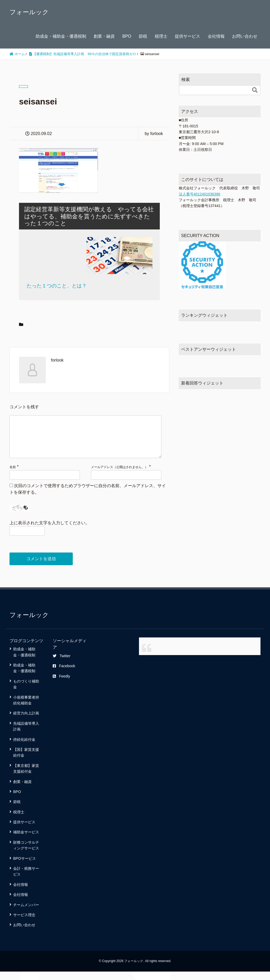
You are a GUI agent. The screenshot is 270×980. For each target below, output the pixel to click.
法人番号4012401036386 (199, 194)
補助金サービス (26, 840)
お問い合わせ (245, 36)
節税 (143, 36)
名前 (13, 475)
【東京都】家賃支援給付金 (26, 777)
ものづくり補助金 (26, 693)
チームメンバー (26, 913)
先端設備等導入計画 (26, 735)
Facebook (64, 674)
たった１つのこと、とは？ (57, 286)
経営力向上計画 (26, 722)
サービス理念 (24, 923)
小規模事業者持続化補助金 (26, 709)
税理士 (161, 36)
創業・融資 (104, 36)
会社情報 (216, 36)
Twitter (62, 664)
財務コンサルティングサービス (26, 854)
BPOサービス (25, 867)
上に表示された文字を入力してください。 (50, 531)
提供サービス (187, 36)
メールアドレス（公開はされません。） (119, 475)
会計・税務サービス (26, 880)
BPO (127, 36)
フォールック (29, 12)
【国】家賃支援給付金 (26, 761)
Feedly (61, 685)
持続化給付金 (24, 748)
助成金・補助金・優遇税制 (61, 36)
